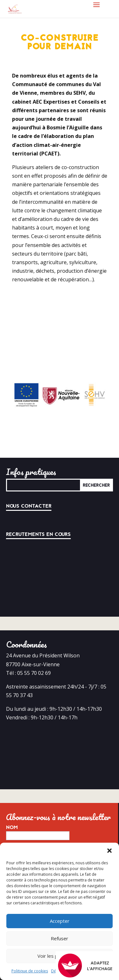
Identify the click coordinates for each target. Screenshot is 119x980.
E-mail (18, 819)
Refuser (60, 938)
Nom (12, 796)
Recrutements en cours (38, 503)
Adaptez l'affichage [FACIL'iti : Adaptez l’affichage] (85, 966)
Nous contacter (29, 475)
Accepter (60, 921)
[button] (109, 851)
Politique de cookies (30, 971)
